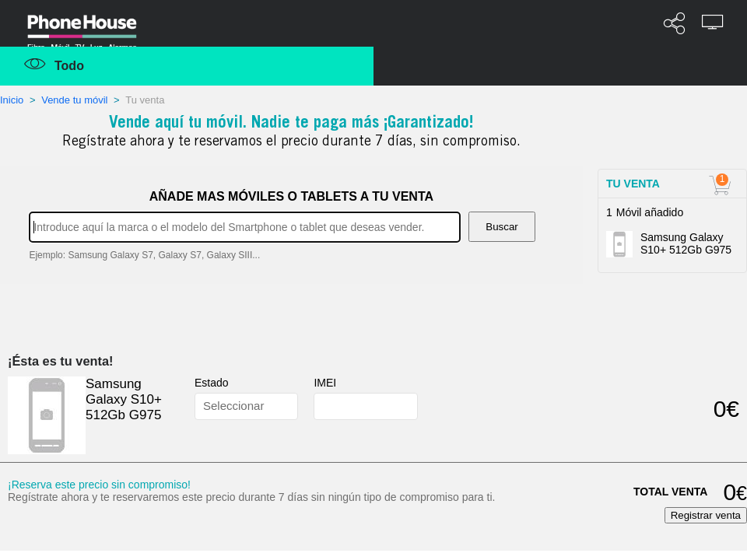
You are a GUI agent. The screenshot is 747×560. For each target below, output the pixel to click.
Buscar (502, 227)
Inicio (13, 100)
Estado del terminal (243, 383)
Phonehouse (93, 26)
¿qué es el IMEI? (358, 383)
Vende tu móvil (74, 100)
